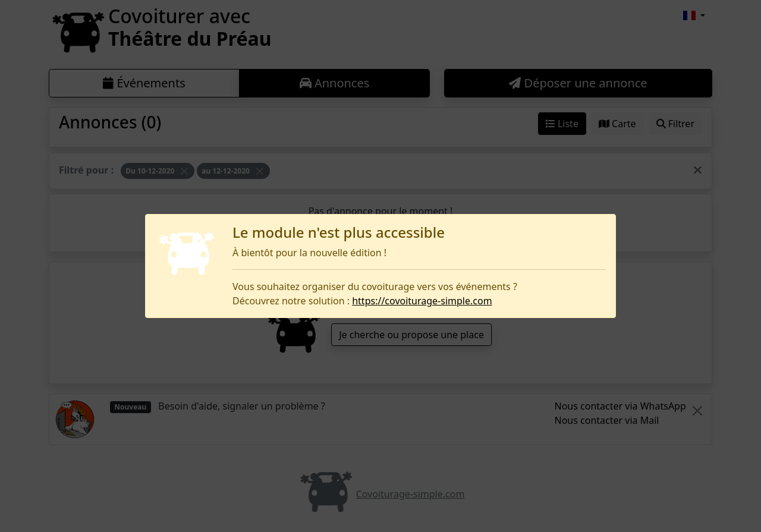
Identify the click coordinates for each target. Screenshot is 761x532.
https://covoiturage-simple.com (422, 301)
